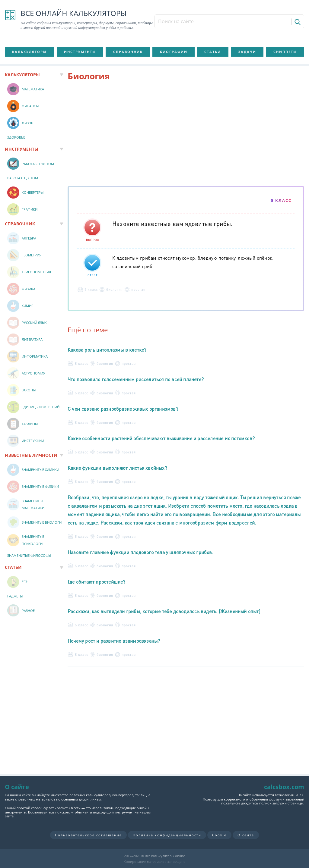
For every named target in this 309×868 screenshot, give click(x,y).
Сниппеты (285, 52)
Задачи (247, 52)
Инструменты (80, 52)
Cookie (219, 835)
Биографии (174, 52)
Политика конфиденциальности (167, 835)
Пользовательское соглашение (88, 835)
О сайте (246, 835)
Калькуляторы (29, 52)
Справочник (128, 52)
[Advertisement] (186, 135)
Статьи (213, 52)
